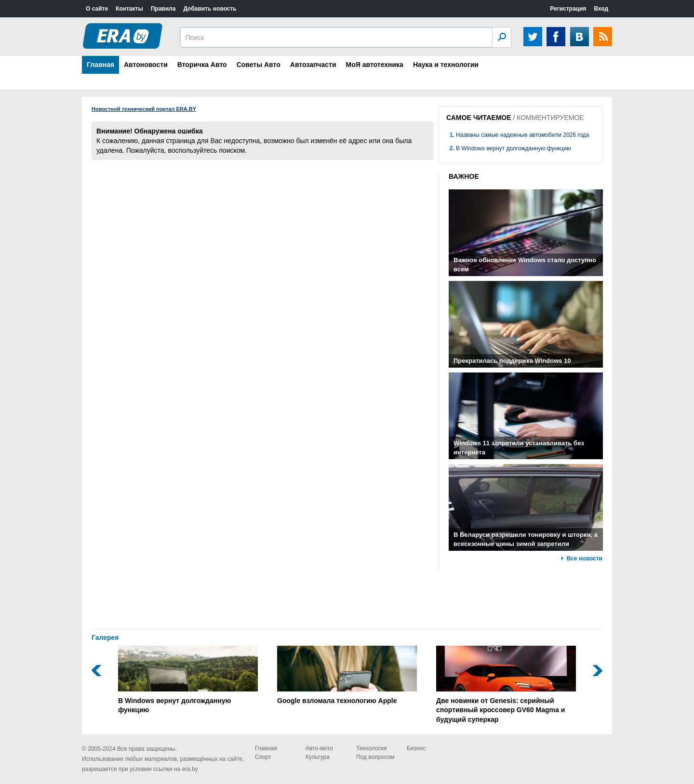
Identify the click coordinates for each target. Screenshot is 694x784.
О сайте (97, 9)
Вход (601, 9)
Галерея (105, 638)
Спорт (263, 757)
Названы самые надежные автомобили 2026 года (522, 135)
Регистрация (568, 9)
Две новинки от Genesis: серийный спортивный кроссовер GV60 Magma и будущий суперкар (506, 684)
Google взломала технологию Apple (347, 675)
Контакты (129, 9)
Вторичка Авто (202, 65)
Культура (318, 757)
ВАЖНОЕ (464, 176)
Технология (372, 748)
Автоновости (146, 65)
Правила (163, 9)
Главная (100, 65)
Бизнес (416, 748)
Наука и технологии (446, 65)
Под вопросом (375, 757)
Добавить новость (210, 9)
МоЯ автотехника (375, 65)
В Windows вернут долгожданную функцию (514, 148)
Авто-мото (319, 748)
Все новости (585, 558)
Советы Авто (259, 65)
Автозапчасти (313, 65)
